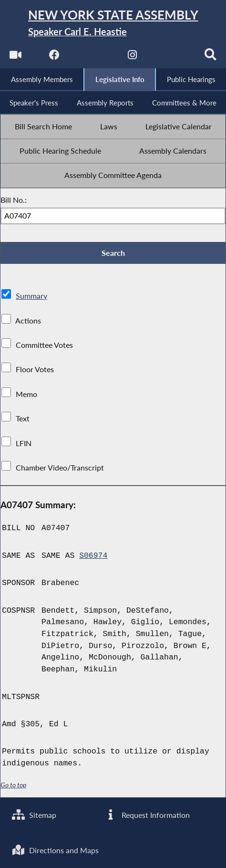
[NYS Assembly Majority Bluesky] (172, 58)
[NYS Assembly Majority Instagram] (133, 58)
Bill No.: (14, 200)
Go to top (13, 786)
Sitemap (34, 815)
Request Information (147, 815)
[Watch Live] (15, 58)
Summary (31, 297)
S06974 (93, 556)
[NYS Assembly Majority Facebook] (54, 58)
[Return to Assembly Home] (113, 23)
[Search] (211, 58)
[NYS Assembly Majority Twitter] (93, 58)
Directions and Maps (55, 850)
